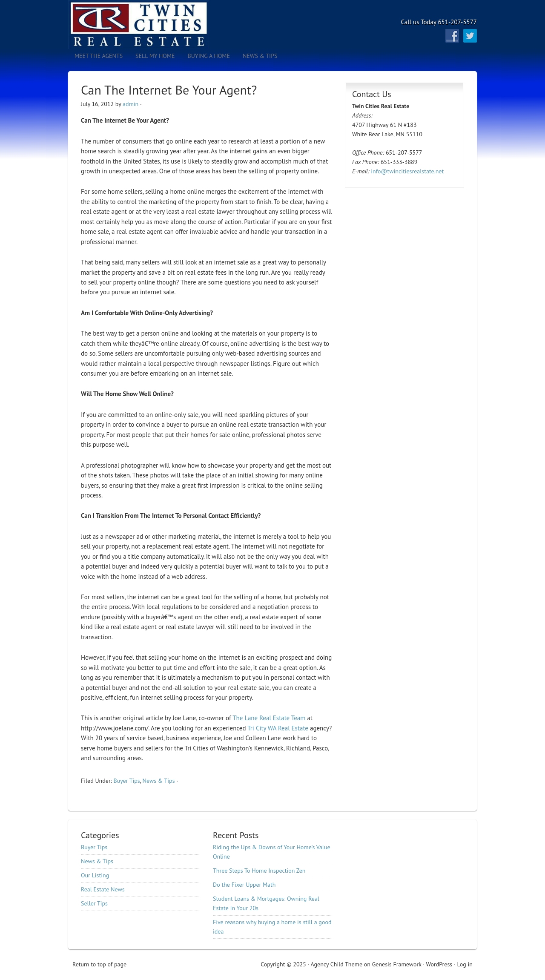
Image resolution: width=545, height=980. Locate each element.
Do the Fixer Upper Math (244, 885)
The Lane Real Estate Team (269, 718)
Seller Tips (94, 903)
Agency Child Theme (337, 964)
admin (131, 104)
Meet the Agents (99, 56)
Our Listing (95, 875)
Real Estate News (103, 889)
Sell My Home (155, 56)
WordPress (439, 964)
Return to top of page (99, 964)
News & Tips (257, 56)
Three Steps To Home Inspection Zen (259, 871)
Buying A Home (209, 56)
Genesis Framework (397, 964)
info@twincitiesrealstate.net (407, 171)
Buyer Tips (126, 781)
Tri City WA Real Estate (278, 728)
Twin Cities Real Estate (143, 24)
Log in (465, 964)
